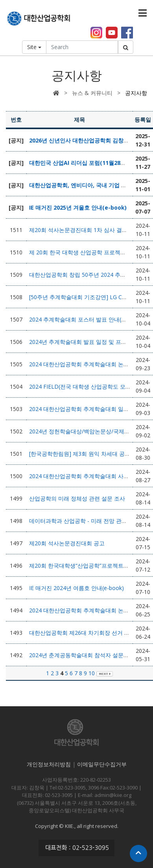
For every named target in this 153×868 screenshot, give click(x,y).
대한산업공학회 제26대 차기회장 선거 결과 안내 (88, 633)
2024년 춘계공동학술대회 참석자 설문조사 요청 (88, 655)
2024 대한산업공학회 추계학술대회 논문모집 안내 (91, 610)
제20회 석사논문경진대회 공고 (67, 543)
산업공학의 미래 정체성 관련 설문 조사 (77, 498)
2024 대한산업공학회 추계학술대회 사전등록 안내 (91, 476)
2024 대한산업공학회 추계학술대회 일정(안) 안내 (90, 409)
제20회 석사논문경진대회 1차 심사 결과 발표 (85, 230)
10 (92, 673)
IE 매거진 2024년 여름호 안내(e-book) (76, 588)
